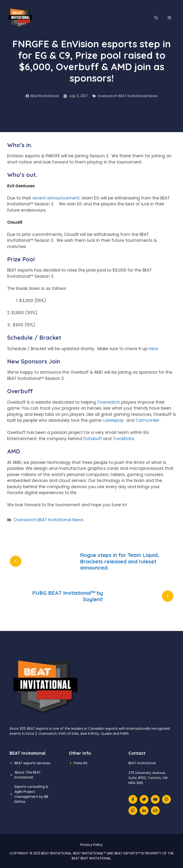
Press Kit (81, 763)
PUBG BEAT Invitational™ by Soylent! (68, 596)
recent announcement (56, 198)
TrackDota (123, 439)
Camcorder (147, 420)
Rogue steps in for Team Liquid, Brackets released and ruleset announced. (120, 561)
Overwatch (109, 402)
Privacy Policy (91, 845)
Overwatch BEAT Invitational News (128, 96)
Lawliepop (114, 420)
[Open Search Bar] (156, 18)
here (153, 349)
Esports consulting (30, 787)
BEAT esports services (32, 763)
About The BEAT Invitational (28, 775)
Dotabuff (93, 439)
